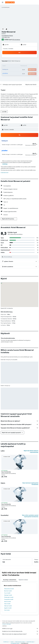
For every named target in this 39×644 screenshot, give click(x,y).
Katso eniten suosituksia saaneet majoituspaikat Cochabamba (30, 516)
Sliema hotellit (7, 602)
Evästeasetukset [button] (5, 173)
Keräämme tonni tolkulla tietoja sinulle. (20, 631)
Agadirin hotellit (8, 608)
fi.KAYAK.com (6, 642)
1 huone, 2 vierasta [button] (8, 49)
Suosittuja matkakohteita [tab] (10, 580)
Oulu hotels (7, 610)
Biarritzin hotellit (8, 591)
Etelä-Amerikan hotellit (20, 642)
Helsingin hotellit (8, 595)
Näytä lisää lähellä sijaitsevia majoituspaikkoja (31, 451)
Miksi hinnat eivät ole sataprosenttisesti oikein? (20, 634)
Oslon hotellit (7, 604)
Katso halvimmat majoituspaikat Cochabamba (30, 484)
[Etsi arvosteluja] (21, 257)
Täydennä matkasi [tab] (23, 580)
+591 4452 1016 (6, 37)
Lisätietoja (5, 164)
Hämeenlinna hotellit (9, 589)
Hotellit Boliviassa (30, 642)
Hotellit (12, 642)
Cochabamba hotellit (15, 643)
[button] (3, 2)
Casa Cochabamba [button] (6, 472)
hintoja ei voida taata (6, 624)
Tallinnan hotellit (8, 606)
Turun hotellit (7, 593)
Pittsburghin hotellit (9, 597)
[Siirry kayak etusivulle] (10, 2)
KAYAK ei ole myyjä (20, 629)
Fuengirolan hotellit (9, 599)
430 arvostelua (16, 40)
